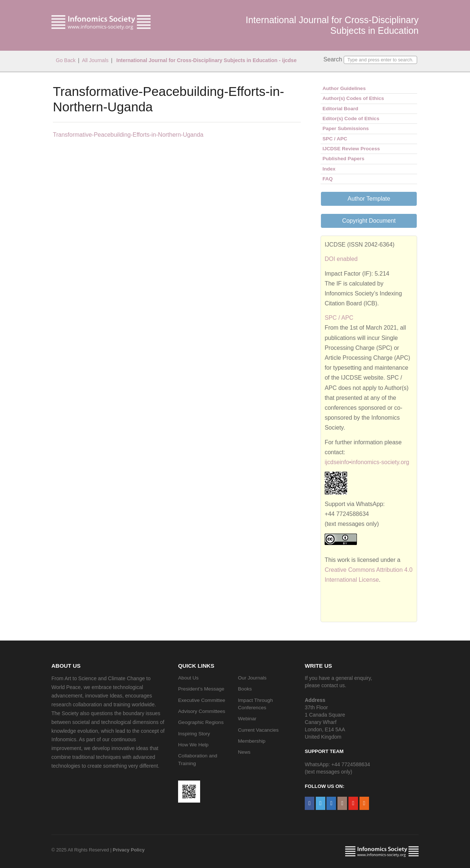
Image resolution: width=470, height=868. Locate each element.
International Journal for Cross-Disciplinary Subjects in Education (332, 25)
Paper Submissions (346, 128)
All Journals (95, 60)
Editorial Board (340, 109)
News (244, 752)
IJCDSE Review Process (351, 149)
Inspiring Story (194, 734)
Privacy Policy (129, 850)
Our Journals (252, 678)
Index (329, 169)
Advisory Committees (202, 711)
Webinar (247, 719)
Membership (252, 741)
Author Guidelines (344, 88)
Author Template (369, 199)
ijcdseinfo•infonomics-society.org (367, 462)
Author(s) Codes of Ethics (353, 98)
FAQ (328, 179)
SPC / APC (335, 139)
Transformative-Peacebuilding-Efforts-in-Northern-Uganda (128, 135)
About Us (188, 678)
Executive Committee (202, 700)
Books (245, 689)
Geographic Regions (201, 722)
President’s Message (201, 689)
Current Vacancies (258, 730)
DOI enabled (341, 259)
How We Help (193, 745)
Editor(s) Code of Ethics (351, 119)
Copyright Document (369, 221)
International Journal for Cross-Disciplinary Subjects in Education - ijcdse (206, 60)
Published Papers (343, 159)
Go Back (66, 60)
